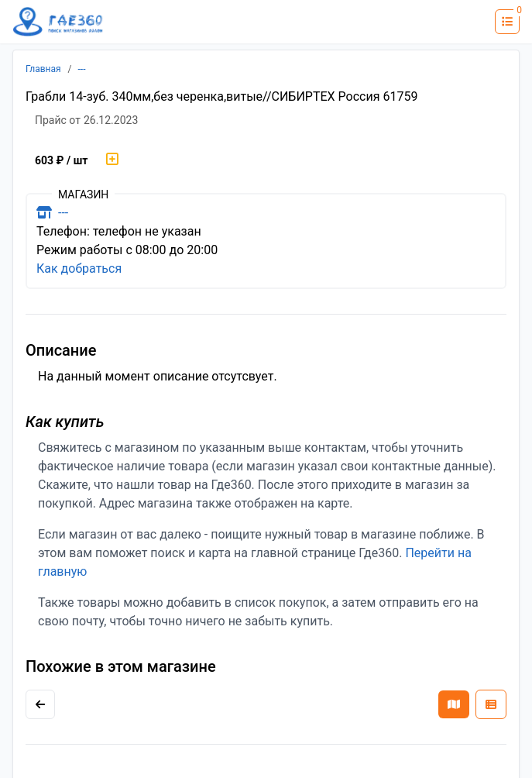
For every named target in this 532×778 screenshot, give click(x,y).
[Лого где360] (58, 22)
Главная (43, 69)
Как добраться (79, 269)
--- (82, 69)
